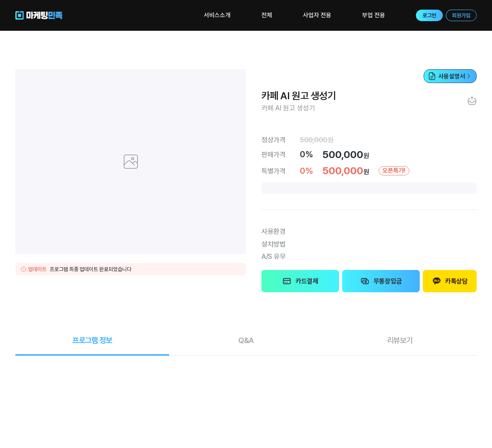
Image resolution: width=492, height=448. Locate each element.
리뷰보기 (400, 340)
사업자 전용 (317, 15)
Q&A (246, 340)
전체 (267, 15)
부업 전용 (374, 15)
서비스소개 (217, 15)
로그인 (429, 15)
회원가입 (461, 15)
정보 (92, 340)
